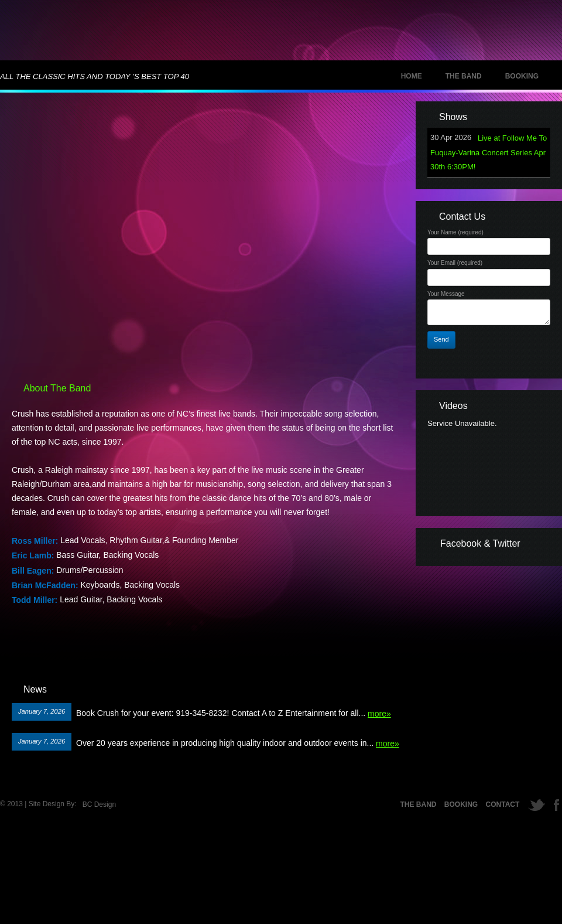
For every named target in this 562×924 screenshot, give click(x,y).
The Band (464, 76)
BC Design (99, 804)
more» (379, 714)
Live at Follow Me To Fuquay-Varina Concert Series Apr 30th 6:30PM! (489, 152)
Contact (503, 804)
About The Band (57, 388)
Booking (522, 76)
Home (412, 76)
